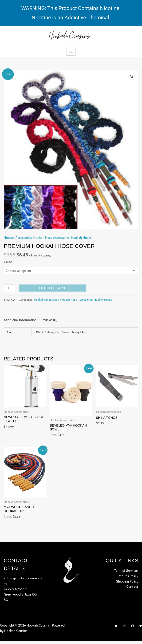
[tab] (21, 321)
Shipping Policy (127, 584)
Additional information (21, 321)
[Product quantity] (10, 289)
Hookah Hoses (83, 238)
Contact (132, 589)
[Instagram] (124, 628)
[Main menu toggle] (71, 51)
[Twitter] (141, 628)
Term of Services (126, 573)
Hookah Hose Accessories (53, 238)
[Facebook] (132, 628)
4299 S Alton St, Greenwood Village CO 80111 (20, 597)
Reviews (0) (51, 321)
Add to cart (53, 289)
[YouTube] (116, 628)
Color (8, 262)
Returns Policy (128, 578)
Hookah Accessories (18, 238)
